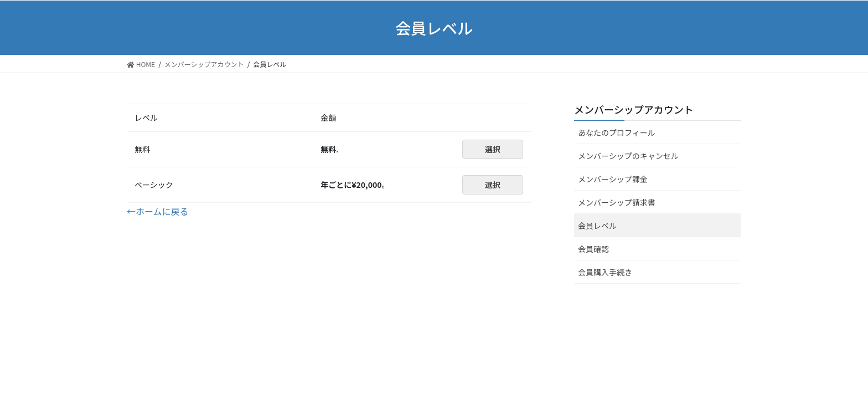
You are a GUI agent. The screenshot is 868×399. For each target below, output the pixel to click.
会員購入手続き (605, 272)
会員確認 (593, 249)
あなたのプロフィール (617, 132)
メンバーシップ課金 (613, 179)
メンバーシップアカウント (634, 109)
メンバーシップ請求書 (617, 202)
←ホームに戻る (158, 211)
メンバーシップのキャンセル (628, 156)
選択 (493, 149)
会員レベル (597, 226)
